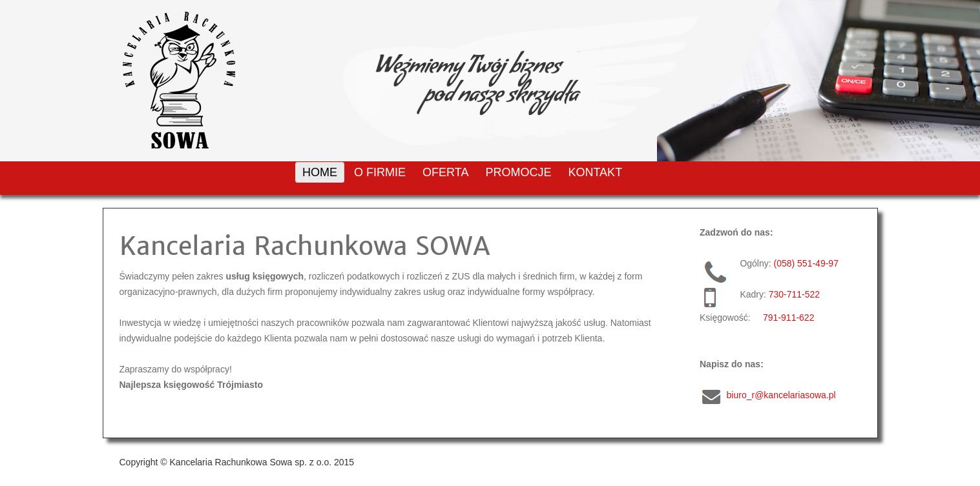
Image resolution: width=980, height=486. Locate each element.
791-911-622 (788, 318)
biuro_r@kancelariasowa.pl (781, 395)
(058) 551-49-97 (806, 263)
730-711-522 (794, 294)
